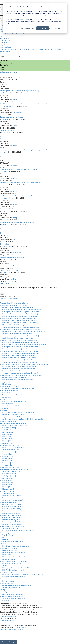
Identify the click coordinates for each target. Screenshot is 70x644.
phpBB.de (23, 627)
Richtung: (49, 288)
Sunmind (6, 119)
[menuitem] (2, 30)
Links (2, 59)
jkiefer (5, 152)
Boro (14, 165)
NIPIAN (5, 132)
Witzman (6, 93)
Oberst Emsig (7, 246)
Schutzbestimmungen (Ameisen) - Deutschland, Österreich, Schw (21, 196)
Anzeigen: (9, 288)
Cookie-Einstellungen (28, 28)
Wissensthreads (8, 72)
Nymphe (15, 146)
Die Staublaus (5, 244)
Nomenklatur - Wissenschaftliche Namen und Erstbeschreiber (20, 183)
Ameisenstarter (9, 106)
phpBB (10, 625)
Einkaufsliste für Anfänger (8, 209)
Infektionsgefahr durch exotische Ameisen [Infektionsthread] (19, 91)
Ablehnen (57, 28)
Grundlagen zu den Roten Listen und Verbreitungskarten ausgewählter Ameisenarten (27, 150)
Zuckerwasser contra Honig (9, 270)
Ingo (14, 240)
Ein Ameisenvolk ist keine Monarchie (12, 257)
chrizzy (5, 172)
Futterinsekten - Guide (7, 130)
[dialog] (35, 18)
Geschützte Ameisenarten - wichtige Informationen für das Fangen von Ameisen (26, 104)
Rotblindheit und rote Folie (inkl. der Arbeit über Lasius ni (18, 170)
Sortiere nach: (29, 288)
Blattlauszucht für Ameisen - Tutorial (12, 117)
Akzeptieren (43, 28)
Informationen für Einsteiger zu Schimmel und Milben (17, 222)
